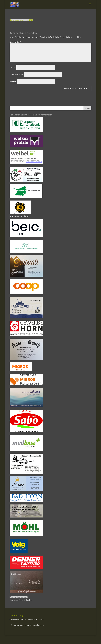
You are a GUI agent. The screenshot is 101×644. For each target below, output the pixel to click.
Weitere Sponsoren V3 (19, 597)
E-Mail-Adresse (16, 74)
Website (13, 82)
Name (13, 67)
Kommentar (15, 42)
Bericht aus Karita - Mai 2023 (21, 20)
